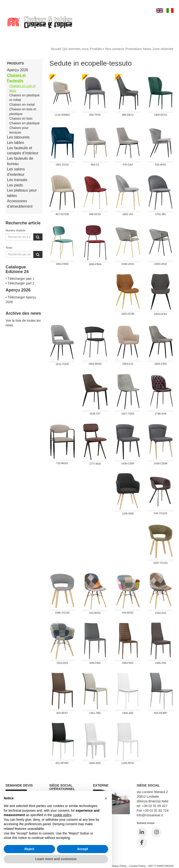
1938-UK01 (128, 264)
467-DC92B (62, 214)
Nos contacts (115, 49)
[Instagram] (156, 832)
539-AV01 (161, 165)
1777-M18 (95, 464)
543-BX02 (128, 613)
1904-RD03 (95, 364)
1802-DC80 (128, 314)
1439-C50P (128, 463)
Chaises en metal (22, 105)
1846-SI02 (95, 763)
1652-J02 (128, 214)
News (147, 49)
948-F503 (128, 663)
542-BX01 (95, 613)
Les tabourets (18, 137)
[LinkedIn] (142, 832)
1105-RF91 (128, 763)
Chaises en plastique (24, 123)
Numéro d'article (15, 230)
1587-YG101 (160, 563)
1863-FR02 (62, 264)
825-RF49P (161, 713)
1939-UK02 (161, 264)
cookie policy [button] (62, 815)
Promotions (134, 49)
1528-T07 (95, 414)
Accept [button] (83, 849)
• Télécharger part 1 (20, 279)
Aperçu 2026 (18, 70)
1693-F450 (160, 364)
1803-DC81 (161, 314)
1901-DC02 (62, 165)
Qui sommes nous (76, 49)
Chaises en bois (21, 118)
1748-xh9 (161, 414)
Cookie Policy (137, 866)
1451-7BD (95, 713)
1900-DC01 (161, 115)
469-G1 (95, 165)
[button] (106, 798)
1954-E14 (128, 364)
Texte (9, 248)
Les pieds (15, 185)
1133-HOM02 (62, 115)
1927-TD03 (128, 414)
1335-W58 (128, 513)
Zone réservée (163, 49)
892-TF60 (95, 115)
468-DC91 (95, 214)
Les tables (15, 143)
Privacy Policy (118, 866)
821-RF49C (62, 763)
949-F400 (95, 663)
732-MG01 (62, 463)
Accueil (56, 49)
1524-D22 (161, 613)
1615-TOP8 (62, 364)
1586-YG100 (62, 613)
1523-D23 (62, 663)
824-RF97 (62, 713)
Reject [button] (29, 849)
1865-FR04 (95, 264)
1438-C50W (160, 463)
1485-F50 (160, 663)
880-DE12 (128, 115)
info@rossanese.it (150, 815)
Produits (97, 49)
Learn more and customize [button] (56, 859)
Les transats (17, 180)
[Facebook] (142, 843)
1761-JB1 (160, 214)
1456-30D (128, 713)
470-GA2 (128, 165)
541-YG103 (161, 513)
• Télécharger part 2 (20, 283)
